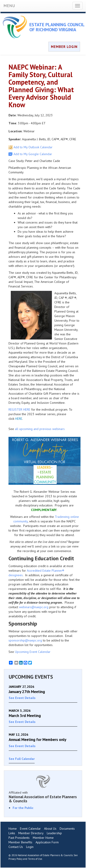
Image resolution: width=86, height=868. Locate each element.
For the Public (23, 808)
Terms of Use (35, 859)
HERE (19, 419)
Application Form (47, 842)
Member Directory (31, 833)
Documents (67, 829)
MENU (9, 6)
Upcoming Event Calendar (33, 652)
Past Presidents (19, 838)
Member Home (43, 838)
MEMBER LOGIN (64, 47)
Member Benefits (20, 842)
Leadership (54, 833)
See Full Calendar (22, 759)
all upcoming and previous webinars (40, 429)
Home (13, 829)
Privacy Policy (15, 859)
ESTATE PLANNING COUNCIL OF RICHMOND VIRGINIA (57, 27)
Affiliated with (43, 797)
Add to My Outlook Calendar (33, 147)
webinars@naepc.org (34, 607)
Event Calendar (30, 829)
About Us (50, 829)
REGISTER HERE (19, 409)
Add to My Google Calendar (33, 154)
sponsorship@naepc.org (25, 640)
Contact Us (16, 847)
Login (30, 847)
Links (12, 833)
